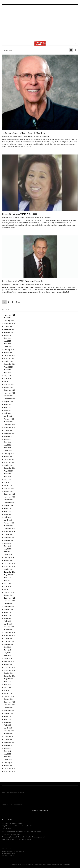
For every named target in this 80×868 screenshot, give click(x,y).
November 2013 (9, 705)
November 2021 (9, 428)
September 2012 (10, 742)
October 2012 (9, 739)
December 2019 (9, 494)
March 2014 (8, 693)
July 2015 (7, 647)
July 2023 (7, 370)
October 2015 (9, 638)
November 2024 (9, 324)
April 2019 (7, 517)
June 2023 (8, 373)
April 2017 (7, 586)
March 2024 (8, 347)
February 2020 (9, 488)
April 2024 (7, 344)
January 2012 (9, 765)
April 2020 (7, 482)
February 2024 (9, 350)
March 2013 (8, 728)
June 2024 (8, 338)
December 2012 (9, 737)
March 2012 (8, 760)
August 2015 (8, 644)
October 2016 (9, 604)
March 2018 (8, 555)
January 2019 (9, 526)
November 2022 (9, 393)
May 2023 (7, 376)
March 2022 (8, 416)
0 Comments (46, 136)
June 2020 (8, 477)
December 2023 (9, 355)
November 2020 (9, 462)
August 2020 (8, 471)
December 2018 (9, 529)
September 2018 (10, 537)
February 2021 (9, 454)
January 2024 (9, 353)
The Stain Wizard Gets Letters (11, 834)
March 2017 (8, 589)
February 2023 (9, 384)
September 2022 (10, 399)
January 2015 (9, 664)
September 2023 (10, 364)
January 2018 (9, 560)
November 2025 (9, 315)
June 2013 (8, 719)
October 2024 (9, 327)
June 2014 (8, 685)
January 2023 (9, 387)
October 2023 (9, 361)
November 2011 (9, 771)
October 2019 (9, 500)
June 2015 (8, 650)
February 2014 (9, 696)
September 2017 (10, 572)
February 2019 (9, 523)
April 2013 (7, 725)
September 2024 (10, 329)
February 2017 (9, 592)
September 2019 (10, 503)
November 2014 (9, 670)
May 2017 (7, 584)
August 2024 (8, 332)
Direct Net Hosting (64, 865)
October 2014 (9, 673)
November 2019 (9, 497)
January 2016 (9, 630)
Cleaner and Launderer (32, 136)
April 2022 (7, 413)
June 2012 (8, 751)
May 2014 (7, 688)
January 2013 (9, 734)
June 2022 (8, 407)
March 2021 (8, 451)
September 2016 (10, 607)
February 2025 (9, 321)
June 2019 (8, 511)
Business (7, 136)
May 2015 (7, 653)
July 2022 (7, 405)
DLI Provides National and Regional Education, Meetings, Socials (22, 831)
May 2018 (7, 549)
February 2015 (9, 662)
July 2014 (7, 682)
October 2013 (9, 708)
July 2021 (7, 439)
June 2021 (8, 442)
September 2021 (10, 433)
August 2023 (8, 367)
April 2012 (7, 757)
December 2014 (9, 667)
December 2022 (9, 390)
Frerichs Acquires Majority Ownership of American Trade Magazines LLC (24, 837)
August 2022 (8, 402)
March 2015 (8, 659)
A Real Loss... (8, 217)
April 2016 (7, 621)
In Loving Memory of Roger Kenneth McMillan (23, 133)
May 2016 (7, 618)
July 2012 (7, 748)
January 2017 (9, 595)
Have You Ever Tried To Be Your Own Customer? (17, 840)
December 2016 (9, 598)
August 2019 (8, 506)
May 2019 (7, 514)
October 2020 (9, 465)
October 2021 (9, 431)
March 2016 (8, 624)
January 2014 (9, 699)
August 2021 (8, 436)
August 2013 (8, 714)
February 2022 (9, 419)
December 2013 (9, 702)
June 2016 (8, 615)
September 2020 (10, 468)
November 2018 (9, 532)
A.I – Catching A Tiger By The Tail (12, 823)
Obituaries (7, 284)
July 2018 (7, 543)
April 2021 (7, 448)
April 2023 (7, 379)
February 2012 (9, 763)
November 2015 (9, 636)
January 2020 (9, 491)
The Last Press (7, 829)
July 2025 (7, 318)
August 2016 (8, 610)
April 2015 (7, 656)
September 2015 (10, 641)
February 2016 (9, 627)
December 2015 (9, 633)
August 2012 (8, 745)
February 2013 (9, 731)
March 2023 (8, 381)
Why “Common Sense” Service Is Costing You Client (18, 826)
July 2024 (7, 335)
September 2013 (10, 711)
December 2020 (9, 459)
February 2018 (9, 558)
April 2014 (7, 690)
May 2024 (7, 341)
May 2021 (7, 445)
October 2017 (9, 569)
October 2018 (9, 534)
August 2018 (8, 540)
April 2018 (7, 552)
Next (18, 302)
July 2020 (7, 474)
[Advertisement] (42, 22)
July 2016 (7, 612)
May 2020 (7, 480)
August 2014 (8, 679)
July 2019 (7, 508)
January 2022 (9, 422)
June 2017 (8, 581)
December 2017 (9, 563)
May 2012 (7, 754)
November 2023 (9, 358)
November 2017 (9, 566)
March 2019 (8, 520)
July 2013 (7, 716)
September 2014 (10, 676)
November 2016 (9, 601)
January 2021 (9, 456)
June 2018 (8, 546)
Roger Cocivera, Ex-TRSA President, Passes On (23, 281)
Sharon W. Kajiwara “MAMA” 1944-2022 (20, 214)
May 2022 (7, 410)
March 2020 (8, 485)
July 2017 (7, 578)
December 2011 (9, 768)
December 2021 (9, 425)
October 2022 (9, 396)
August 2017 (8, 575)
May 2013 (7, 722)
